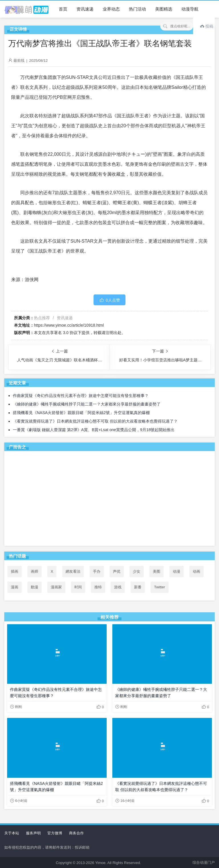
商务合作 (76, 833)
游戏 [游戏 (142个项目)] (118, 587)
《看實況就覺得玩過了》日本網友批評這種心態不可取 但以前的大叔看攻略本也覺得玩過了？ (95, 421)
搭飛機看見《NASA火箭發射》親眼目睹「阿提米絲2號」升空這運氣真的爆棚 (81, 413)
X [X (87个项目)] (52, 571)
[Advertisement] (109, 499)
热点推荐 (42, 318)
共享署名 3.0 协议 (62, 333)
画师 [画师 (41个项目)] (35, 571)
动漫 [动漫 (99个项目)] (177, 571)
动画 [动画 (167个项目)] (196, 571)
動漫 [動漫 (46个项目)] (35, 587)
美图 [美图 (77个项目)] (157, 571)
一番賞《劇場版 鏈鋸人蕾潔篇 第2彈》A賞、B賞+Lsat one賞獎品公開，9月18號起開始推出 (94, 430)
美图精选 (164, 9)
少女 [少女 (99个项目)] (137, 571)
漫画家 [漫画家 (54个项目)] (56, 587)
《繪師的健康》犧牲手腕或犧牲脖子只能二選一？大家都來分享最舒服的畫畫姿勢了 (87, 404)
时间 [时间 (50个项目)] (78, 587)
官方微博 (55, 833)
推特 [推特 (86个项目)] (98, 587)
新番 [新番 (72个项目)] (138, 587)
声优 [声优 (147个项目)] (117, 571)
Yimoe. (101, 863)
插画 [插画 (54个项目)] (15, 571)
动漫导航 (190, 9)
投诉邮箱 (82, 847)
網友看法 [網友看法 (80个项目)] (73, 571)
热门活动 (137, 9)
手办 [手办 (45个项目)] (97, 571)
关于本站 (12, 833)
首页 (63, 9)
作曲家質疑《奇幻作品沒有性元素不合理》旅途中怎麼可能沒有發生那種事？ (81, 396)
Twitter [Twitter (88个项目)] (159, 587)
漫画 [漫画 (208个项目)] (15, 587)
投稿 (207, 26)
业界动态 (111, 9)
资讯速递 (85, 9)
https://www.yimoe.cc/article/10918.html (69, 325)
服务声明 (33, 833)
